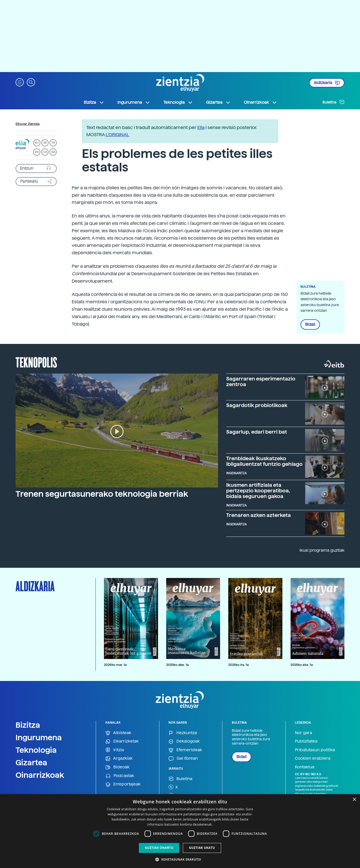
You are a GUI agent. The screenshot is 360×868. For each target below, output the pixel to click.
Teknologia (36, 750)
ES (45, 143)
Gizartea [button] (218, 102)
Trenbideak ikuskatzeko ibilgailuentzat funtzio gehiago (264, 461)
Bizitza (28, 725)
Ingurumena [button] (134, 102)
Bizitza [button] (94, 102)
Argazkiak (119, 759)
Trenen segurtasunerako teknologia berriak (102, 494)
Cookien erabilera (313, 758)
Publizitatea (306, 741)
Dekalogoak (184, 741)
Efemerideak (185, 750)
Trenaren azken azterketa (259, 515)
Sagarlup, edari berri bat (257, 432)
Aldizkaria (327, 83)
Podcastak (120, 776)
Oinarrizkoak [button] (260, 102)
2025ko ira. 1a (238, 665)
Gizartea (31, 762)
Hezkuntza (183, 733)
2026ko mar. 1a (115, 665)
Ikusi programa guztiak (322, 550)
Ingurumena (39, 737)
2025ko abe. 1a (177, 665)
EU (37, 143)
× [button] (354, 800)
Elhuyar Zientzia (28, 124)
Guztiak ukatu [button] (202, 848)
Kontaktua (305, 767)
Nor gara (303, 733)
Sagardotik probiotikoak (257, 405)
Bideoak (117, 767)
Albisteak (118, 733)
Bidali (310, 325)
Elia (201, 127)
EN (37, 152)
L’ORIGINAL (117, 135)
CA (45, 152)
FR (53, 143)
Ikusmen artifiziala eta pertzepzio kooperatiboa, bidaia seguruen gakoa (258, 491)
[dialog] (180, 831)
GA (53, 152)
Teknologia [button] (178, 102)
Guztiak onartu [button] (159, 848)
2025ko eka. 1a (302, 665)
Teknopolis (36, 362)
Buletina (333, 102)
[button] (20, 82)
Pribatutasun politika (315, 750)
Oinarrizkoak (40, 775)
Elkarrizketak (122, 741)
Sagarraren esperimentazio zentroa (261, 381)
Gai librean (183, 759)
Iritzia (115, 750)
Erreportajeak (123, 784)
